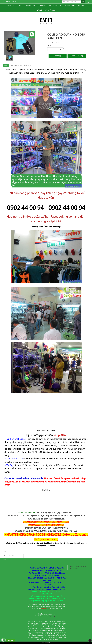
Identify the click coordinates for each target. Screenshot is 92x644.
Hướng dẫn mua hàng (16, 65)
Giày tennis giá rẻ (55, 6)
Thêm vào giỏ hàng (77, 56)
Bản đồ (40, 10)
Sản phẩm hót (50, 10)
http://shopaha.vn (54, 616)
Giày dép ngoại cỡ (30, 6)
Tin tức (5, 560)
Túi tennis (81, 6)
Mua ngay (57, 56)
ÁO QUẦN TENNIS (70, 6)
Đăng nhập (8, 1)
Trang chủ (11, 6)
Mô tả (6, 65)
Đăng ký (14, 1)
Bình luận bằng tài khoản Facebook (13, 556)
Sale (19, 6)
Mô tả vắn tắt (28, 65)
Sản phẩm (43, 6)
